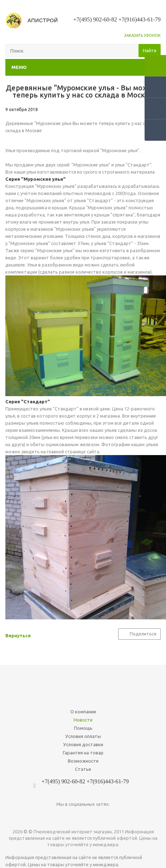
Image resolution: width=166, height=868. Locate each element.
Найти (150, 50)
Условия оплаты (83, 736)
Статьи (83, 769)
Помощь (83, 728)
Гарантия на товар (83, 753)
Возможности (83, 761)
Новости (83, 720)
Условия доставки (83, 744)
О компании (83, 712)
